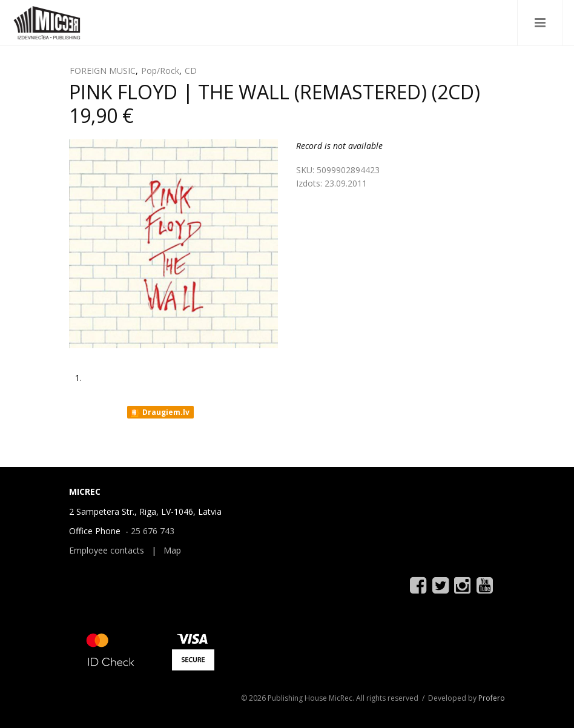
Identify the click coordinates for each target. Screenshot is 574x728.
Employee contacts (107, 550)
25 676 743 (153, 531)
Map (172, 550)
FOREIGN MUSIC (103, 71)
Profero (492, 698)
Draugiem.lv (160, 412)
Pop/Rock (160, 71)
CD (191, 71)
